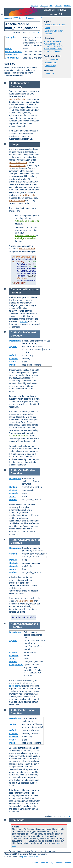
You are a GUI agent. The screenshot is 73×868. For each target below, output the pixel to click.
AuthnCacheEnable (52, 44)
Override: (14, 493)
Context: (14, 359)
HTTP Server (19, 18)
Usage (48, 28)
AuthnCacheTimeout (52, 51)
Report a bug (50, 66)
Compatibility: (12, 58)
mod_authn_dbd (18, 99)
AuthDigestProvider (26, 238)
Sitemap (67, 6)
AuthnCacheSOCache (53, 49)
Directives (44, 6)
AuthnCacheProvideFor (54, 46)
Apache (8, 18)
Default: (13, 355)
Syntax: (13, 347)
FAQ (51, 6)
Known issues (51, 62)
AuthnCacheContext (52, 41)
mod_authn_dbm (18, 166)
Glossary (59, 6)
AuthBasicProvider (25, 236)
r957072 (23, 321)
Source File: (11, 55)
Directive (16, 336)
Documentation (33, 18)
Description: (11, 37)
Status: (8, 48)
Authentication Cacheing (55, 24)
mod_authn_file (18, 163)
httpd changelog (52, 59)
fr (38, 32)
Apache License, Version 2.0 (33, 856)
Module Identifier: (14, 52)
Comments (49, 74)
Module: (13, 365)
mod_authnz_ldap (27, 195)
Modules (34, 6)
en (34, 32)
